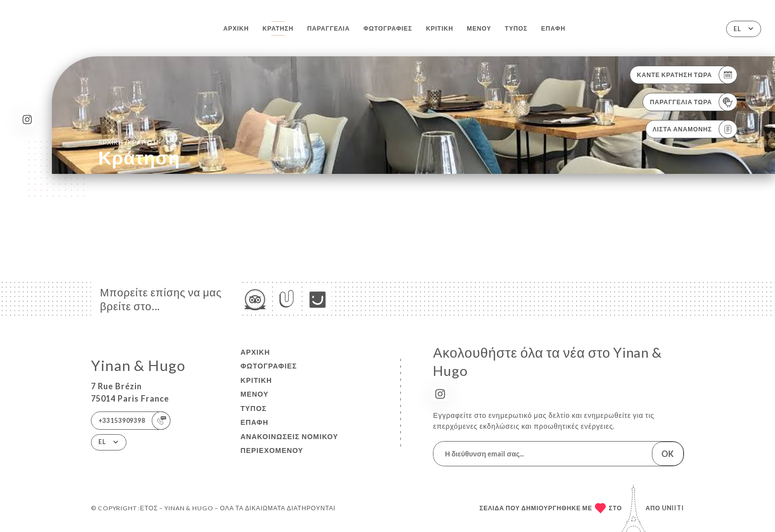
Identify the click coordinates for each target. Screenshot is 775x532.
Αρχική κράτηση (129, 142)
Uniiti (673, 508)
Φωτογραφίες (388, 28)
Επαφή (553, 28)
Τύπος (516, 28)
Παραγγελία (328, 28)
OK (667, 454)
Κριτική (440, 28)
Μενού (479, 28)
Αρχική (236, 28)
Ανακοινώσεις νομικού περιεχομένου (289, 444)
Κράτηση (278, 28)
